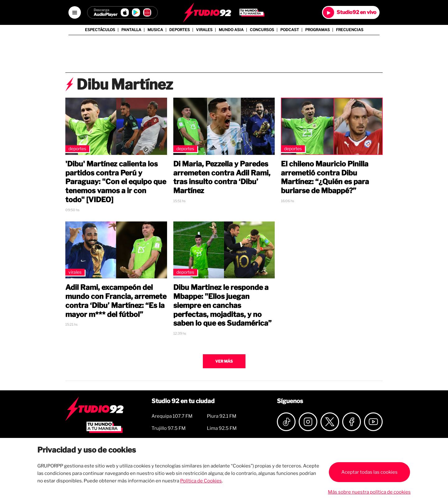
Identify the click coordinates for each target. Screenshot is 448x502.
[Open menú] (75, 12)
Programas (317, 30)
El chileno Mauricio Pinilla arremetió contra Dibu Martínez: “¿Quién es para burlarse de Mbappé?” (325, 177)
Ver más (224, 361)
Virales (204, 30)
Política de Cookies (201, 481)
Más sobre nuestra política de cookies (369, 492)
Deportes (180, 30)
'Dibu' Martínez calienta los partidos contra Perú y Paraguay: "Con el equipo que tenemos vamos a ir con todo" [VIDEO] (116, 182)
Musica (155, 30)
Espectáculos (100, 30)
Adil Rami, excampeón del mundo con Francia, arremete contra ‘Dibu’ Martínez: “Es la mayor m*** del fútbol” (116, 301)
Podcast (290, 30)
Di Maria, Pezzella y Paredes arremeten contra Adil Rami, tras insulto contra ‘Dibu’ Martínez (222, 177)
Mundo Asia (231, 30)
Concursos (262, 30)
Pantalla (131, 30)
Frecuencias (350, 30)
